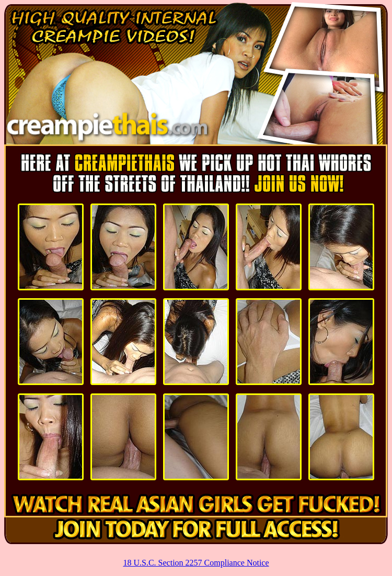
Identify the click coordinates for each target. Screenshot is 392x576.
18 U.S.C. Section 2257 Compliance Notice (196, 563)
